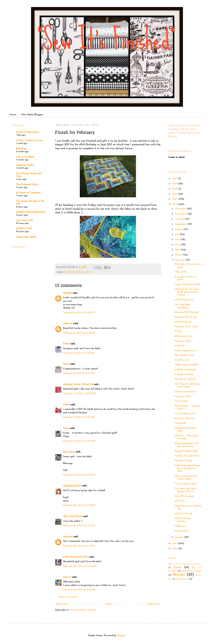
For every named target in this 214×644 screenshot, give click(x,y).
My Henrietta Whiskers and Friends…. (187, 385)
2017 (175, 179)
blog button (182, 579)
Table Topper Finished (186, 365)
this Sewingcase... (184, 322)
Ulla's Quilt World (73, 516)
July (177, 234)
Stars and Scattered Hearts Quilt (186, 478)
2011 (175, 544)
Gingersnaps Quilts (26, 237)
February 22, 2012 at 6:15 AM (79, 546)
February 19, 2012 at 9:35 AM (79, 441)
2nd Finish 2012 (72, 272)
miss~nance (69, 452)
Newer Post (62, 604)
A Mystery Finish (184, 336)
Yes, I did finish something (183, 306)
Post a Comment (69, 597)
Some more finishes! (185, 392)
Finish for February (185, 418)
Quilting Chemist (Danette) (78, 384)
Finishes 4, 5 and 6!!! (185, 379)
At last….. (180, 331)
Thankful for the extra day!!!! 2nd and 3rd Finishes (187, 292)
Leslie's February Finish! (187, 284)
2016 (175, 184)
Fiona (66, 428)
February (180, 260)
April (178, 250)
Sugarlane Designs (192, 571)
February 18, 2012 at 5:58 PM (79, 313)
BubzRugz (21, 149)
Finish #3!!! (180, 423)
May (178, 245)
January (180, 537)
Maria (66, 344)
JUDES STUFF (24, 229)
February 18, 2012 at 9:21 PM (79, 353)
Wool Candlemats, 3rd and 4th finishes (187, 445)
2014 (175, 194)
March (179, 255)
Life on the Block (25, 157)
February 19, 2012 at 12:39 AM (80, 394)
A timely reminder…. (185, 374)
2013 (175, 199)
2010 (175, 549)
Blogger (121, 636)
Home (13, 115)
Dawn (177, 567)
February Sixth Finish (186, 317)
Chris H (67, 577)
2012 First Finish (183, 514)
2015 (175, 189)
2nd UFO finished (184, 496)
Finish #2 (179, 346)
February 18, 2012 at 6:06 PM (79, 333)
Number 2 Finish (183, 461)
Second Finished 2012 (186, 451)
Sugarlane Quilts (25, 165)
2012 (175, 204)
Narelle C (86, 272)
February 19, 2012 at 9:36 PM (79, 475)
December (181, 209)
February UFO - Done (186, 327)
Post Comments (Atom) (83, 610)
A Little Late (182, 360)
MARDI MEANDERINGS (31, 212)
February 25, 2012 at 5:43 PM (79, 590)
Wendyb (67, 293)
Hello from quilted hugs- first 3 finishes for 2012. (188, 468)
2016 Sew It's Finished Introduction (185, 564)
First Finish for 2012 (185, 484)
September (181, 224)
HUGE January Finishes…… (183, 520)
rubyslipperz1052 (72, 486)
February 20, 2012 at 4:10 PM (79, 505)
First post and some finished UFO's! (185, 490)
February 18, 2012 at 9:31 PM (79, 373)
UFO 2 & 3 (181, 501)
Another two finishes (185, 370)
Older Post (154, 604)
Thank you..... (181, 526)
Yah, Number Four (184, 355)
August (179, 229)
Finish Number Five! (185, 351)
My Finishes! (181, 531)
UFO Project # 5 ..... (185, 300)
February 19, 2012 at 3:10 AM (79, 417)
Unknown (68, 323)
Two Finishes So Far (185, 414)
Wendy (179, 575)
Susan (66, 364)
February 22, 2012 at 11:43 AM (80, 566)
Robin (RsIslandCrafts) (76, 557)
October (180, 219)
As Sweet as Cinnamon (28, 193)
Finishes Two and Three (187, 456)
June (178, 240)
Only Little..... (182, 272)
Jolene (66, 405)
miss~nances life (24, 220)
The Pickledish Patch (27, 185)
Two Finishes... (182, 401)
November (181, 214)
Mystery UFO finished (187, 312)
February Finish (183, 341)
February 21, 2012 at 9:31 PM (79, 526)
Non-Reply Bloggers (32, 115)
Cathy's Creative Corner (29, 141)
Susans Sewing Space (27, 132)
